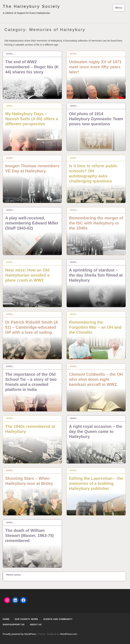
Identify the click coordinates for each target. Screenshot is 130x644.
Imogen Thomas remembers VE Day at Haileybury (32, 168)
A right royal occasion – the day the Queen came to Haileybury (95, 431)
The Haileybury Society (31, 6)
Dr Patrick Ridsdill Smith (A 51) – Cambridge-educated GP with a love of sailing (32, 327)
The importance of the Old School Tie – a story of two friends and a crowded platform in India (31, 382)
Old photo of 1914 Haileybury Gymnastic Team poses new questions (96, 119)
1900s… (74, 106)
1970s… (74, 54)
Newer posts (14, 575)
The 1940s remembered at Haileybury (30, 429)
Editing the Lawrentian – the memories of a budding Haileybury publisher (96, 483)
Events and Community (58, 619)
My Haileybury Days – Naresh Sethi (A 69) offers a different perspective (32, 119)
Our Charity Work (26, 619)
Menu (119, 8)
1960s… (10, 106)
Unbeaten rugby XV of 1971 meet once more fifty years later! (95, 67)
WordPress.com (68, 634)
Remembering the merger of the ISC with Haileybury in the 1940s (96, 223)
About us (36, 625)
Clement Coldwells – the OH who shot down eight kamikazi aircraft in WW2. (96, 379)
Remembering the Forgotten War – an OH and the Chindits (95, 327)
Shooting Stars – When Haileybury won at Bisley (29, 481)
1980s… (10, 470)
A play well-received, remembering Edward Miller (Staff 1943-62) (32, 223)
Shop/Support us (14, 625)
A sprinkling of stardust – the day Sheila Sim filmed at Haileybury (96, 275)
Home (6, 619)
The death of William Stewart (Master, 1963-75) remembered (30, 535)
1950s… (74, 158)
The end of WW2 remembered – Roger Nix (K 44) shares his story (32, 67)
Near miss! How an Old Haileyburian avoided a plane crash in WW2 (27, 275)
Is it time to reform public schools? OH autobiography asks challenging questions (93, 173)
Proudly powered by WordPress (19, 634)
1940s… (10, 54)
